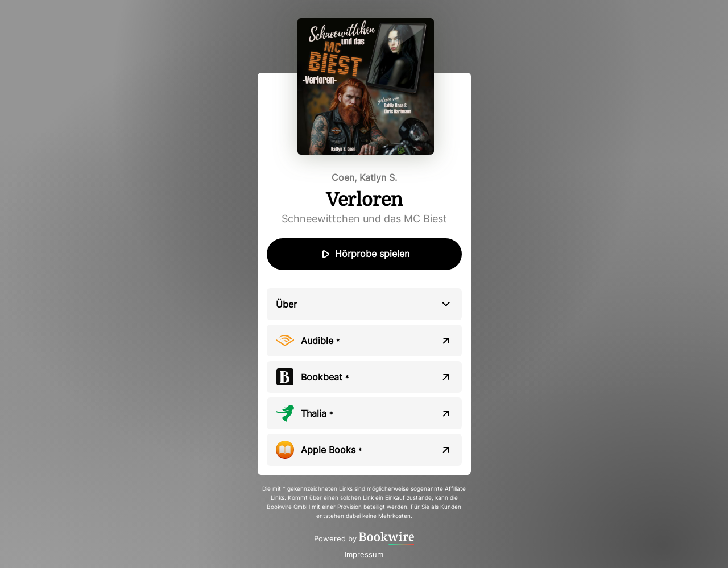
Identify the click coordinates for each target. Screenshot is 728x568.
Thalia (317, 413)
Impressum (364, 554)
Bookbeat (325, 377)
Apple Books (331, 450)
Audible (320, 341)
